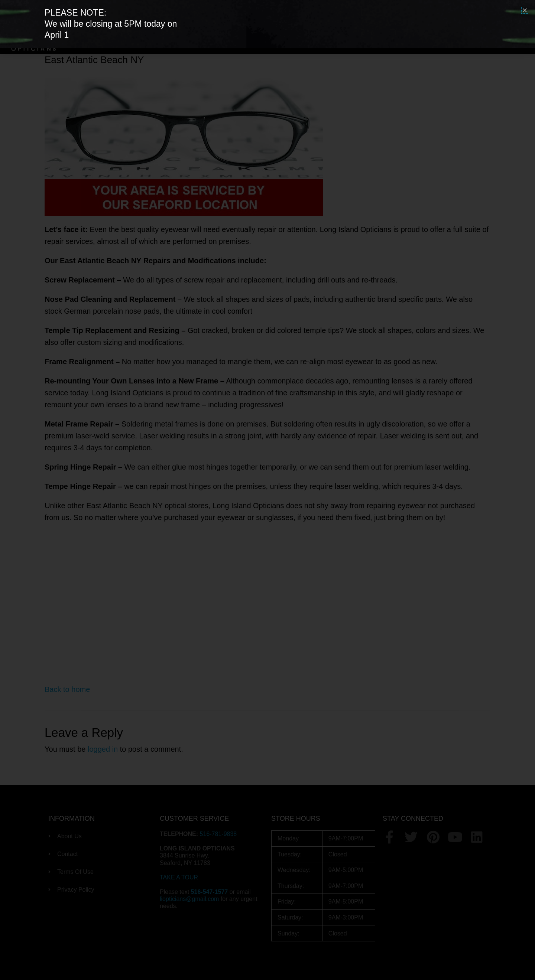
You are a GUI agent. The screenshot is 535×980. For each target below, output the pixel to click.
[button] (525, 10)
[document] (267, 490)
